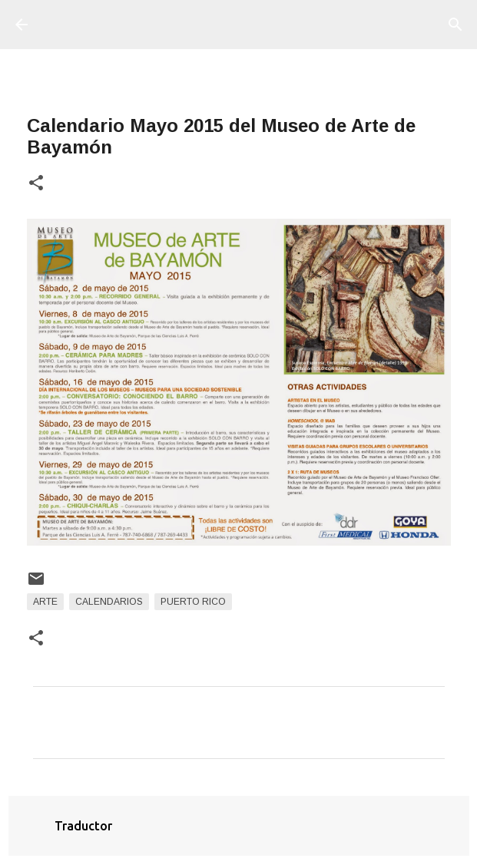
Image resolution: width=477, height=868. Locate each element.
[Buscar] (455, 25)
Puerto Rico (193, 602)
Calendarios (109, 602)
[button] (36, 184)
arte (45, 602)
